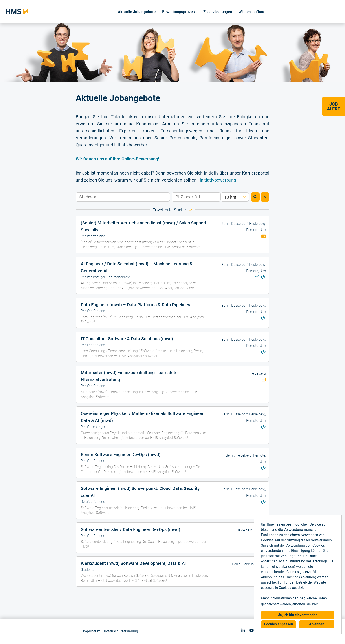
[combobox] (235, 197)
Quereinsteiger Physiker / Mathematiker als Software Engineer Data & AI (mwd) (142, 417)
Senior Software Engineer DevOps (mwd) (121, 455)
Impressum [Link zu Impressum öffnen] (92, 631)
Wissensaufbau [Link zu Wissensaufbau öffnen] (251, 12)
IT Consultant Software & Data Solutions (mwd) (127, 339)
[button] (172, 210)
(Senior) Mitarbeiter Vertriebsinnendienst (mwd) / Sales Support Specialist (144, 226)
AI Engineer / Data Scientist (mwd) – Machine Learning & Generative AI (137, 267)
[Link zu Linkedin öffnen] (243, 630)
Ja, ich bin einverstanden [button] (298, 615)
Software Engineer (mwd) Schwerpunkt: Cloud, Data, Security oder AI (140, 492)
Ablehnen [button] (317, 624)
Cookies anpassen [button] (279, 624)
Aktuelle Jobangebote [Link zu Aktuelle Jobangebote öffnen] (137, 12)
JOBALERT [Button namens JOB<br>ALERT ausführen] (334, 106)
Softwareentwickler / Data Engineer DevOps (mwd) (130, 529)
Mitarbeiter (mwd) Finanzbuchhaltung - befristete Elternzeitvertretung (129, 376)
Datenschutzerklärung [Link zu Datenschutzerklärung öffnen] (121, 631)
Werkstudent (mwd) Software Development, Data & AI (133, 563)
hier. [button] (315, 604)
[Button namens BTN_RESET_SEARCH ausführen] (265, 197)
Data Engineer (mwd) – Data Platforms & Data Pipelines (135, 305)
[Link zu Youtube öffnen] (251, 630)
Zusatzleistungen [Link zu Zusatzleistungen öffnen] (218, 12)
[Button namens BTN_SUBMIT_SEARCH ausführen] (255, 197)
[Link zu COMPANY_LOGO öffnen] (17, 12)
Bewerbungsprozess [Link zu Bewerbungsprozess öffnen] (179, 12)
